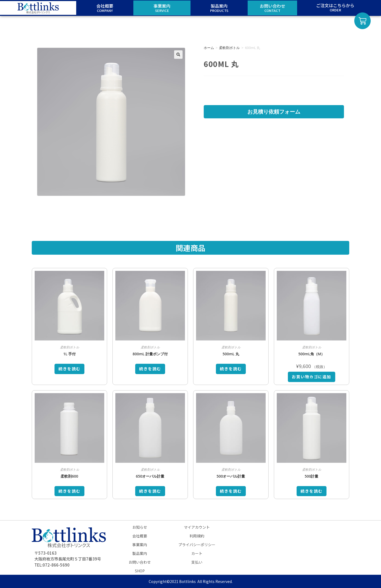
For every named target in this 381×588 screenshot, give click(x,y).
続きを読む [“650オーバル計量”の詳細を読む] (150, 491)
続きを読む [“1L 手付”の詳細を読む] (69, 369)
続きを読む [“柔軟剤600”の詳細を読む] (69, 491)
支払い (197, 562)
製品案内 (140, 553)
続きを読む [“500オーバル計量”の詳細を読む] (231, 491)
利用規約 (197, 536)
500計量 (311, 476)
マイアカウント (197, 527)
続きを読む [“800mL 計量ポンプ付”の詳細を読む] (150, 369)
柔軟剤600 (69, 476)
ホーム (209, 48)
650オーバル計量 (150, 476)
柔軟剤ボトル (229, 48)
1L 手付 (69, 354)
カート (197, 553)
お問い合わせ (140, 562)
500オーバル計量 (231, 476)
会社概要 (140, 536)
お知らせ (140, 527)
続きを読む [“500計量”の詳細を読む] (312, 491)
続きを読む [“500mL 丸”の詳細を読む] (231, 369)
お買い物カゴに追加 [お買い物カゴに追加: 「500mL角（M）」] (312, 377)
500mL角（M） (312, 354)
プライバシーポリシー (197, 545)
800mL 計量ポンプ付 (150, 354)
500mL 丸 (231, 354)
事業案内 (140, 545)
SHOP (140, 571)
